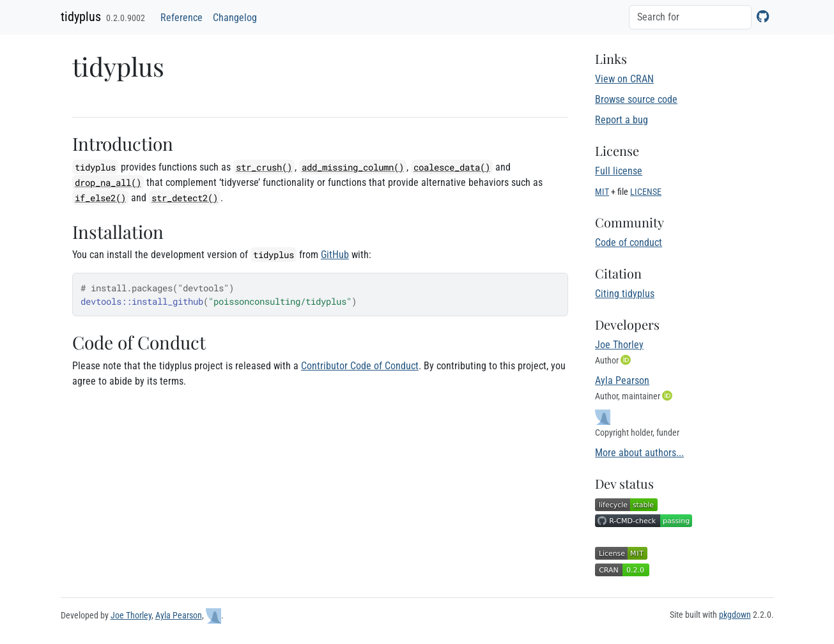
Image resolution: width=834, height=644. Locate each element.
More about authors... (639, 453)
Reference (181, 18)
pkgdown (735, 615)
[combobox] (690, 17)
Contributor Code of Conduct (360, 366)
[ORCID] (627, 360)
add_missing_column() (353, 167)
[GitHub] (763, 16)
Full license (619, 171)
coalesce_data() (452, 167)
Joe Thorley (619, 345)
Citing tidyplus (625, 294)
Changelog (235, 18)
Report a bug (622, 120)
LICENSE (646, 192)
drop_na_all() (108, 182)
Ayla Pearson (622, 380)
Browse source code (636, 99)
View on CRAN (624, 79)
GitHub (335, 255)
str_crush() (264, 167)
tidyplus (81, 17)
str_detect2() (185, 198)
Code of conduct (629, 242)
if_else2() (100, 198)
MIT (602, 192)
